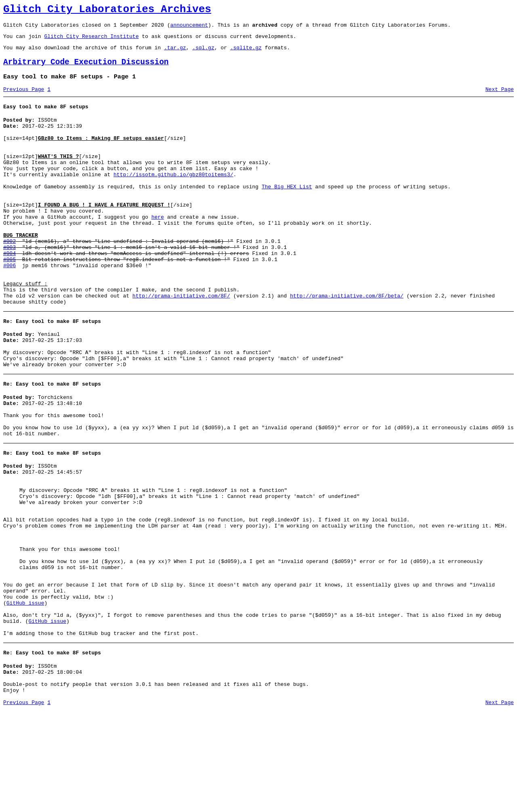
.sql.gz (203, 53)
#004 (9, 291)
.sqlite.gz (246, 53)
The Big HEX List (287, 211)
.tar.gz (175, 53)
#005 (9, 298)
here (158, 247)
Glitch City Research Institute (91, 41)
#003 (9, 284)
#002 (9, 276)
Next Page (500, 99)
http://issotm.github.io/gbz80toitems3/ (173, 196)
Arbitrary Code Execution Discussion (86, 69)
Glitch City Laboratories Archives (107, 11)
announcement (189, 28)
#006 (9, 306)
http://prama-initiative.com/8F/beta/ (347, 342)
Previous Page (24, 99)
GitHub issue (25, 692)
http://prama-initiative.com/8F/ (181, 342)
